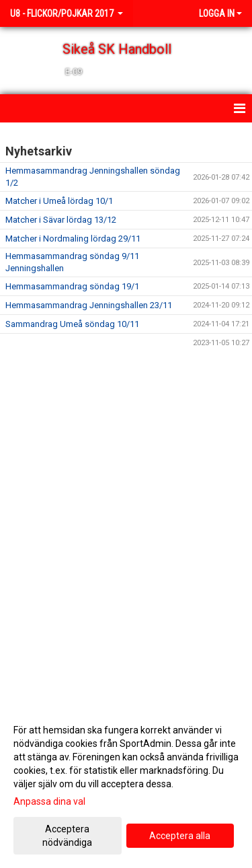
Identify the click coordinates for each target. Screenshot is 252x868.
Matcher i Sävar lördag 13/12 (61, 220)
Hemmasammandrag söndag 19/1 (72, 286)
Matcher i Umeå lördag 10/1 (59, 201)
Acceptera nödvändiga (67, 836)
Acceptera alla (180, 836)
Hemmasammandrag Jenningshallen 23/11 (89, 305)
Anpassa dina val (49, 801)
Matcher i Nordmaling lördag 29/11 (73, 239)
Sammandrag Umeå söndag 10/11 (72, 324)
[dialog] (126, 786)
